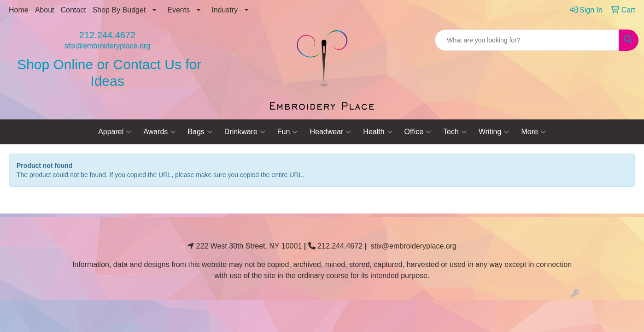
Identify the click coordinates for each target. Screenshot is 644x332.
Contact (73, 10)
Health (378, 132)
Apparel (115, 132)
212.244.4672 (107, 35)
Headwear (330, 132)
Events (179, 10)
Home (19, 10)
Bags (200, 132)
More (533, 132)
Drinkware (245, 132)
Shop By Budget (119, 10)
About (45, 10)
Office (418, 132)
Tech (455, 132)
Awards (159, 132)
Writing (494, 132)
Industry (225, 10)
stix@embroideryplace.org (107, 46)
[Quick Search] (527, 40)
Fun (288, 132)
